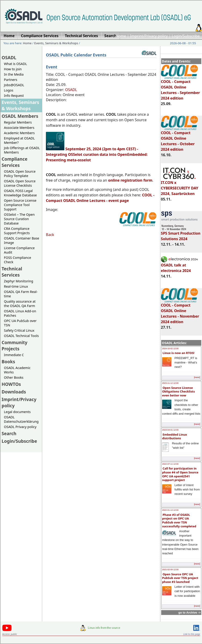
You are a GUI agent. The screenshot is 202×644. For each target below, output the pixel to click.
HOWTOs (11, 384)
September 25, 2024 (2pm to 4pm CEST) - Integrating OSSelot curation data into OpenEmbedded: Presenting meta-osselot (97, 154)
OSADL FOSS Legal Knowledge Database (20, 193)
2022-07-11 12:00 (170, 464)
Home (121, 36)
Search (9, 433)
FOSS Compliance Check (18, 260)
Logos (9, 90)
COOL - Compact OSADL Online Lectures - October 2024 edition (179, 139)
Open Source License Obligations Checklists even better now (178, 391)
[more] (197, 377)
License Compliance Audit (19, 250)
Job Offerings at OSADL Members (22, 150)
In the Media (14, 74)
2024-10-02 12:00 (170, 349)
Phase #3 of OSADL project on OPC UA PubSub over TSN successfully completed (179, 520)
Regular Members (18, 122)
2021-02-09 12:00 (170, 570)
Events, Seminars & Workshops (56, 43)
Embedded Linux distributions (175, 436)
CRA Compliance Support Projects (17, 231)
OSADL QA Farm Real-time (21, 294)
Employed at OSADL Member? (19, 140)
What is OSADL (15, 64)
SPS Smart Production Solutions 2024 (181, 234)
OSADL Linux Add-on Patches (20, 313)
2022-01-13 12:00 (170, 510)
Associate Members (19, 128)
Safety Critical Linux (19, 330)
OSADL (9, 58)
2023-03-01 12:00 (170, 430)
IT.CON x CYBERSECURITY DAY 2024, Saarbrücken (180, 186)
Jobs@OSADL (14, 85)
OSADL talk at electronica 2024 (179, 266)
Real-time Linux (16, 286)
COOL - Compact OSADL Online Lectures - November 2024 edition (180, 311)
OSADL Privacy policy (20, 427)
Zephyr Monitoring (19, 281)
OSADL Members (20, 116)
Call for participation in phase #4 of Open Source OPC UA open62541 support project (180, 474)
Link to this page (192, 634)
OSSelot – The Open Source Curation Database (19, 219)
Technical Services (12, 272)
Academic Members (19, 133)
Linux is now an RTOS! (178, 353)
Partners (11, 80)
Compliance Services (15, 162)
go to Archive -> (189, 613)
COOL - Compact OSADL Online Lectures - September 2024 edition (180, 88)
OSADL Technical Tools (21, 336)
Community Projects (15, 346)
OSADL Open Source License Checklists (20, 183)
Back (50, 235)
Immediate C (14, 355)
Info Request (14, 96)
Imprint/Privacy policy (149, 36)
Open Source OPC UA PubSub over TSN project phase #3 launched (180, 578)
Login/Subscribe (186, 36)
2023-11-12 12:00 (170, 383)
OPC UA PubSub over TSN (20, 323)
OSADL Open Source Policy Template (20, 174)
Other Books (14, 377)
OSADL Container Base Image (22, 240)
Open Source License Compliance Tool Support (20, 205)
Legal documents (17, 412)
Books (8, 362)
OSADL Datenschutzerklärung (21, 419)
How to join (13, 69)
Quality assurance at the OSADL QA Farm (20, 304)
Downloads (14, 392)
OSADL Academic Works (17, 370)
